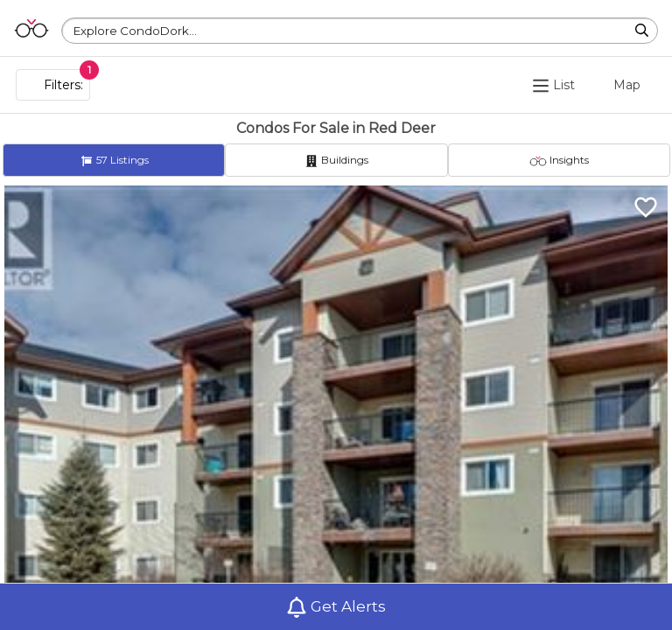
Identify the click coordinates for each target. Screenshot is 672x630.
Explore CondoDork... (135, 31)
